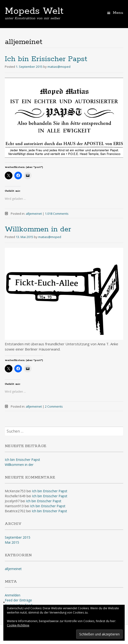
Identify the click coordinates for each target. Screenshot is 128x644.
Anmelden (13, 595)
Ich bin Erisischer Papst (46, 59)
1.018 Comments (57, 214)
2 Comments (54, 406)
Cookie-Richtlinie (18, 625)
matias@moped (59, 67)
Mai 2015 (12, 542)
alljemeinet (34, 214)
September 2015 (18, 537)
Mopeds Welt (34, 11)
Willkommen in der (38, 229)
